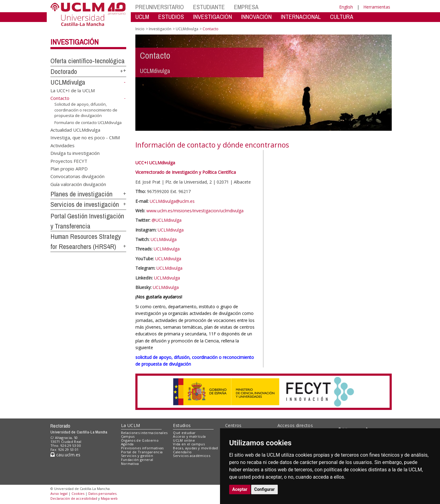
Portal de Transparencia (142, 452)
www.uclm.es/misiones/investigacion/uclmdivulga (195, 211)
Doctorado (64, 71)
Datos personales (102, 493)
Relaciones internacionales (144, 433)
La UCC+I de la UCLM (73, 90)
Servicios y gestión (137, 456)
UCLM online (184, 440)
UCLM (142, 17)
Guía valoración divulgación (78, 184)
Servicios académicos (192, 456)
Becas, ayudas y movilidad (195, 448)
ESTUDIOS (171, 17)
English (346, 7)
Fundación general (137, 460)
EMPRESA (246, 7)
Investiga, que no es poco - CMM (85, 137)
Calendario (182, 452)
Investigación (75, 42)
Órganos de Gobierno (140, 440)
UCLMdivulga (68, 82)
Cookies (78, 493)
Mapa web (109, 498)
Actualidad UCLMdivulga (75, 130)
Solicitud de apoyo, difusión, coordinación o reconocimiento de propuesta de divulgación (86, 110)
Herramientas (377, 7)
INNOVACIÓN (256, 17)
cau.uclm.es (65, 455)
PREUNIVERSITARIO (160, 7)
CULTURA (342, 17)
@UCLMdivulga (167, 220)
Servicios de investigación (85, 204)
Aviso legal (59, 493)
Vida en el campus (189, 444)
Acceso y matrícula (189, 436)
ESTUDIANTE (209, 7)
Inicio (140, 29)
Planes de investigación (81, 194)
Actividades (62, 145)
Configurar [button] (264, 489)
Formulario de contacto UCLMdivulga (88, 122)
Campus (128, 436)
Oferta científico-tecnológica (88, 61)
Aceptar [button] (240, 489)
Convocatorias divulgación (77, 176)
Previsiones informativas (142, 448)
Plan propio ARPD (69, 169)
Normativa (130, 464)
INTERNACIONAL (301, 17)
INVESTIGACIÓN (213, 17)
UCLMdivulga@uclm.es (172, 201)
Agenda (127, 444)
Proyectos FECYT (69, 161)
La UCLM (131, 425)
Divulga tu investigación (75, 153)
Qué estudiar (184, 433)
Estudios (182, 425)
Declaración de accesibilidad (74, 498)
